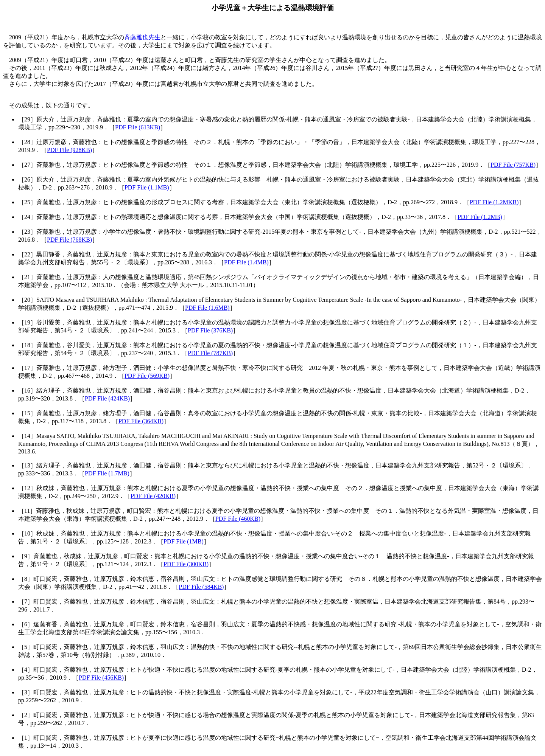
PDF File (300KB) (186, 564)
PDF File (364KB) (141, 421)
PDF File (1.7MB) (107, 473)
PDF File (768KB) (69, 240)
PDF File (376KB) (210, 330)
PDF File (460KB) (238, 519)
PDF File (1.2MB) (480, 217)
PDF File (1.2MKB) (494, 202)
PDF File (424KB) (107, 398)
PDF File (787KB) (210, 353)
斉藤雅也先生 (142, 37)
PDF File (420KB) (153, 496)
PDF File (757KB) (513, 165)
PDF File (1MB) (184, 541)
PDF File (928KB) (69, 150)
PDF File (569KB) (147, 376)
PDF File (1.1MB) (147, 187)
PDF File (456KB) (101, 678)
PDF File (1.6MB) (207, 308)
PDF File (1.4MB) (246, 262)
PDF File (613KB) (138, 127)
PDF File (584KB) (201, 587)
